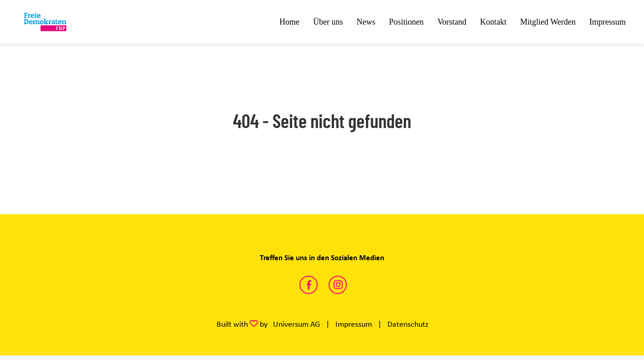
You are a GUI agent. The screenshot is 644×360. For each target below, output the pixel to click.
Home (289, 22)
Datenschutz (408, 324)
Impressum (608, 22)
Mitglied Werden (548, 22)
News (366, 22)
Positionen (407, 22)
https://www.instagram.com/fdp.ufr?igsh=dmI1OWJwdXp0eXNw (338, 285)
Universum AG (296, 324)
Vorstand (452, 22)
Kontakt (493, 22)
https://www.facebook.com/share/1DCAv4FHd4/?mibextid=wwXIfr (309, 285)
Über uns (328, 22)
